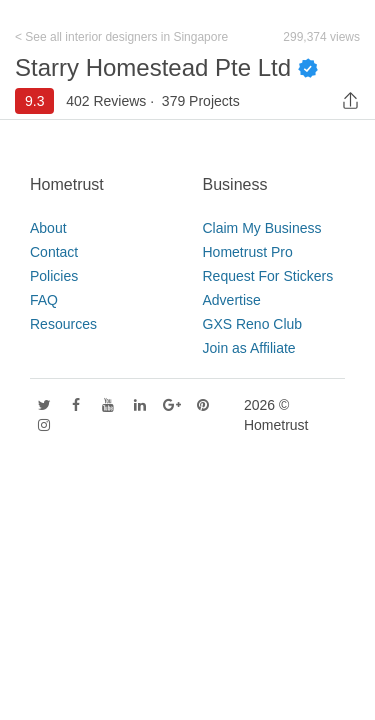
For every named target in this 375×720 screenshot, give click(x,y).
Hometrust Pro (248, 252)
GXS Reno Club (253, 324)
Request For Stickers (268, 276)
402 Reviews (106, 101)
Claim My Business (262, 228)
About (48, 228)
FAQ (44, 300)
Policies (54, 276)
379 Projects (201, 101)
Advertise (232, 300)
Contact (54, 252)
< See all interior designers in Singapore (121, 37)
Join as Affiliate (249, 348)
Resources (63, 324)
